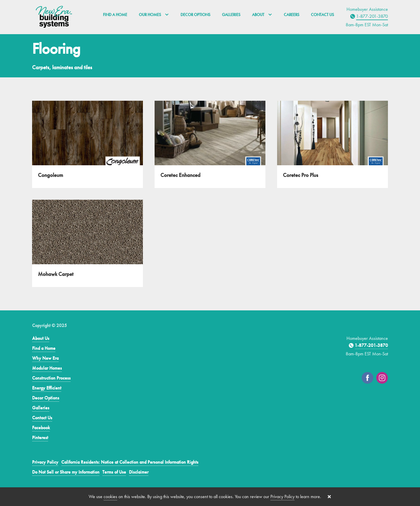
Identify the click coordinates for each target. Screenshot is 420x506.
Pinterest (40, 438)
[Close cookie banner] (329, 497)
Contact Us (322, 15)
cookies (110, 497)
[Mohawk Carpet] (87, 243)
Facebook (41, 428)
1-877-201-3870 (372, 16)
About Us (41, 338)
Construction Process (51, 378)
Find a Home (115, 15)
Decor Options (195, 15)
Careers (292, 15)
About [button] (262, 15)
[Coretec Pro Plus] (332, 144)
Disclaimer (139, 472)
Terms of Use (114, 472)
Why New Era (45, 358)
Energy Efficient (47, 388)
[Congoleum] (87, 144)
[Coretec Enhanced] (210, 144)
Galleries (231, 15)
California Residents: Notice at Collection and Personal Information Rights (130, 462)
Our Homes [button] (154, 15)
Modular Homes (47, 368)
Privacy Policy (45, 462)
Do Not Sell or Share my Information (66, 472)
